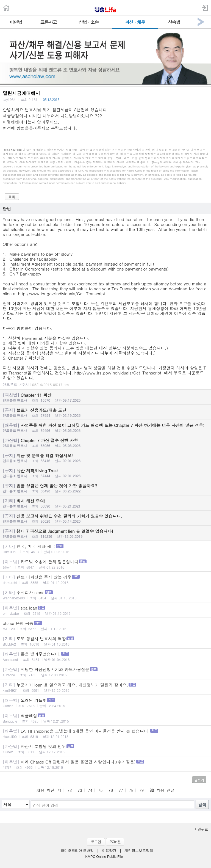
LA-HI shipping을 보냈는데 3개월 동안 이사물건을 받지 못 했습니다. (105, 733)
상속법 (174, 22)
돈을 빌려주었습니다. (105, 656)
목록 (12, 197)
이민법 (16, 22)
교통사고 (49, 22)
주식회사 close (105, 595)
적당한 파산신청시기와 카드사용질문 (105, 672)
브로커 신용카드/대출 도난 (105, 412)
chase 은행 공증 (105, 626)
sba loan (105, 610)
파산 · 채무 (135, 22)
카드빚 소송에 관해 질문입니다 (105, 564)
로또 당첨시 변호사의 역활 (105, 641)
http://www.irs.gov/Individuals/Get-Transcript (62, 294)
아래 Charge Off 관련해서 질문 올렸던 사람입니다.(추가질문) (105, 764)
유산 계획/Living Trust (105, 473)
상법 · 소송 (89, 22)
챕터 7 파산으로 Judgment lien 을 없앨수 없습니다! (105, 533)
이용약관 (109, 851)
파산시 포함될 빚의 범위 (105, 749)
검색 (202, 805)
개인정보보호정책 (139, 851)
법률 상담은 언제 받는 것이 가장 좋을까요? (105, 488)
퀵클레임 (105, 718)
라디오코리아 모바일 (77, 851)
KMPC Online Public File (104, 857)
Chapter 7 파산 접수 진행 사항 (105, 443)
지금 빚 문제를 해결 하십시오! (105, 458)
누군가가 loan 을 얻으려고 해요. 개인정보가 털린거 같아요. (105, 687)
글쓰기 (199, 780)
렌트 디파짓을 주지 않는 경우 (105, 579)
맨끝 (171, 790)
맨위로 (201, 829)
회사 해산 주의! (105, 503)
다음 (160, 790)
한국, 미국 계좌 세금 (105, 549)
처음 (40, 790)
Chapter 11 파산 (105, 397)
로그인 (96, 842)
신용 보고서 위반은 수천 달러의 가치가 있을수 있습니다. (105, 518)
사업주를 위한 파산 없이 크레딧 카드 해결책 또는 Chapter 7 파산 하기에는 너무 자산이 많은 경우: (105, 428)
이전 (51, 790)
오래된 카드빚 (105, 703)
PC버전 (115, 842)
